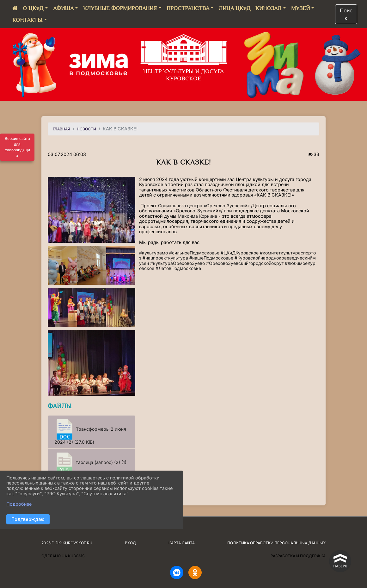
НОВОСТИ (86, 129)
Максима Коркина (197, 216)
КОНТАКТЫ (27, 20)
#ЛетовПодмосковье (178, 268)
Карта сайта (182, 543)
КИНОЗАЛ (268, 8)
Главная (61, 129)
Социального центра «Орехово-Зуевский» (204, 206)
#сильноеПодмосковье (194, 253)
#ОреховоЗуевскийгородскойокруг (245, 263)
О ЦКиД (33, 8)
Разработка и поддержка (298, 556)
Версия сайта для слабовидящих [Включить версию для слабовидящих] (17, 147)
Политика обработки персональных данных (276, 543)
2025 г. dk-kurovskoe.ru (67, 543)
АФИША (63, 8)
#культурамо (153, 253)
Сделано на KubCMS (63, 556)
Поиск (346, 14)
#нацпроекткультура (165, 258)
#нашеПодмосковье (211, 258)
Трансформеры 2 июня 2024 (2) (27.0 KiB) (90, 432)
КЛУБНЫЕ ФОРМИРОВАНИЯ (120, 8)
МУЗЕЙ (300, 8)
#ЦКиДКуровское (240, 253)
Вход (130, 543)
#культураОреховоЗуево (177, 263)
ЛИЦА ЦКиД (235, 8)
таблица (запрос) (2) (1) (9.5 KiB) (90, 465)
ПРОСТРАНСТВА (188, 8)
